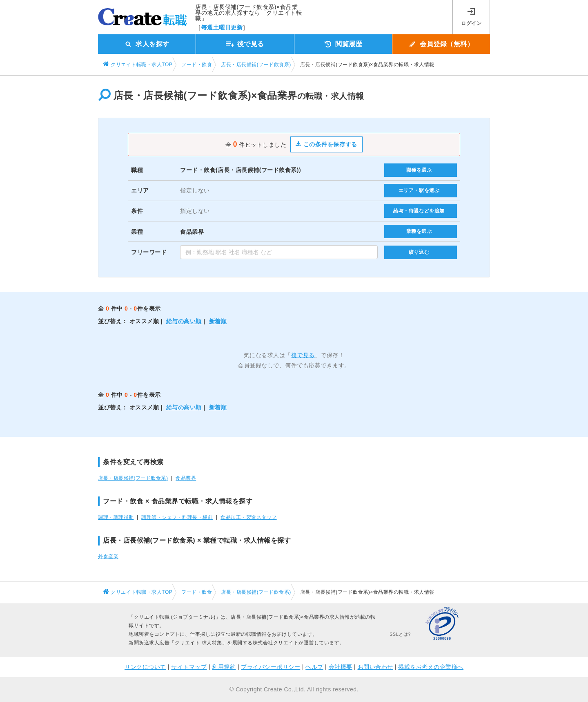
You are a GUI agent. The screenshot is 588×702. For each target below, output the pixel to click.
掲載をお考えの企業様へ (431, 667)
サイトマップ (189, 667)
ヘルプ (314, 667)
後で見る (303, 355)
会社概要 (341, 667)
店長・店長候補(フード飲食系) (133, 478)
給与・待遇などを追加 (419, 211)
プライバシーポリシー (271, 667)
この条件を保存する (326, 144)
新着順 (218, 321)
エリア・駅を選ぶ (419, 190)
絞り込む (419, 252)
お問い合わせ (375, 667)
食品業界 (186, 478)
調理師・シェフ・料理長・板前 (177, 517)
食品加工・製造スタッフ (249, 517)
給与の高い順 (184, 321)
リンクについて (145, 667)
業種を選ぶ (419, 231)
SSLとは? (400, 634)
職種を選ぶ (419, 170)
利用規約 (224, 667)
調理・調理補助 (116, 517)
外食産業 (108, 557)
